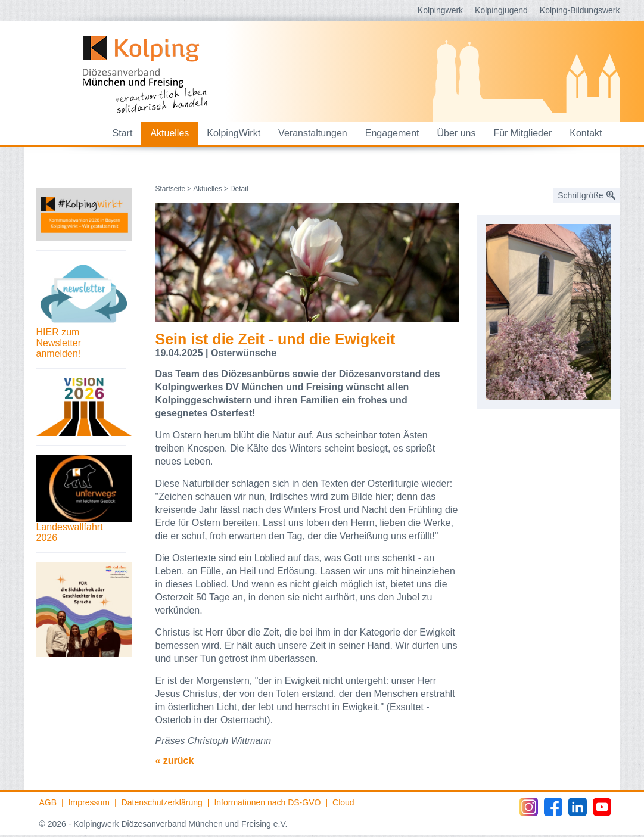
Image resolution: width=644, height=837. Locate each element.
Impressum (89, 802)
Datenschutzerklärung (162, 802)
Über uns (457, 133)
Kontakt (586, 133)
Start (123, 133)
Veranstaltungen (313, 133)
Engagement (392, 133)
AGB (48, 802)
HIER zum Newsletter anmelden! (59, 343)
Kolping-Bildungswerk (580, 10)
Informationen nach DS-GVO (267, 802)
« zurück (175, 760)
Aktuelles (169, 133)
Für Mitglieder (522, 133)
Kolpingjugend (501, 10)
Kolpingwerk (440, 10)
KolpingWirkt (234, 133)
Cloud (343, 802)
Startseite (171, 189)
